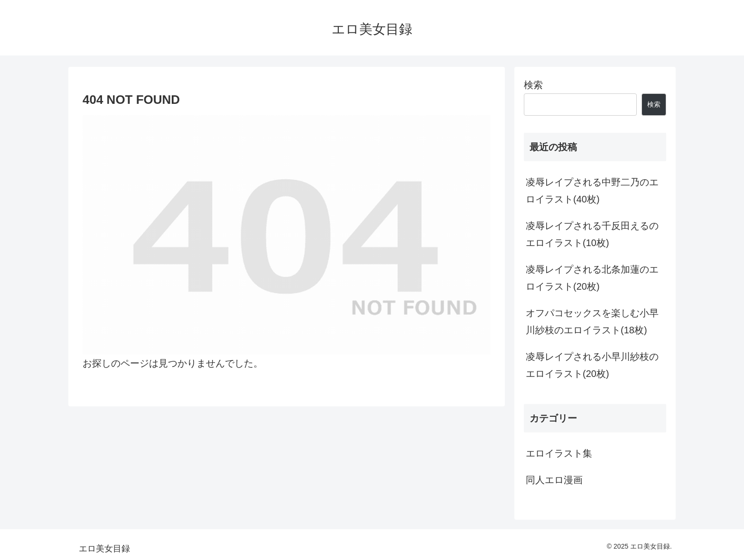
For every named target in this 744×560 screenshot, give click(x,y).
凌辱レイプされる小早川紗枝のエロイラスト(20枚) (592, 365)
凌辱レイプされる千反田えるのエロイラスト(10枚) (592, 234)
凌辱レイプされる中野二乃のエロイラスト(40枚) (592, 191)
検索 (533, 85)
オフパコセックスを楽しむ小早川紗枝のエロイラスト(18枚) (592, 321)
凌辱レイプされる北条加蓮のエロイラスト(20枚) (592, 278)
